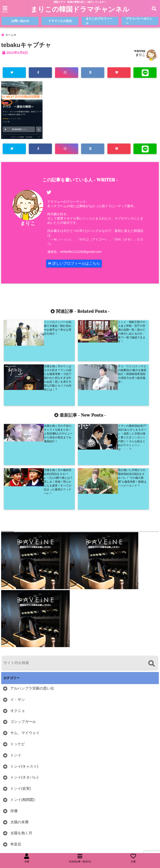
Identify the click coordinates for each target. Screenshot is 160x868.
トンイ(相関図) (23, 709)
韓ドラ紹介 (19, 809)
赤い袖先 (18, 787)
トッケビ (18, 653)
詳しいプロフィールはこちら (74, 263)
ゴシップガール (23, 631)
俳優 (14, 720)
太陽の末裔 (19, 731)
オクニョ (18, 620)
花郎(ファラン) (23, 776)
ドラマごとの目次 (60, 21)
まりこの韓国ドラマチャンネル (80, 9)
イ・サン (18, 609)
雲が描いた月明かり (27, 798)
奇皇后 (16, 753)
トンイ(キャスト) (24, 676)
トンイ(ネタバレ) (24, 686)
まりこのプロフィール (99, 21)
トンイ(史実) (21, 698)
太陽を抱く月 (21, 742)
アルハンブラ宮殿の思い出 (32, 597)
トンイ (16, 664)
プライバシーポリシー (139, 21)
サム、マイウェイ (25, 642)
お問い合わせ (20, 21)
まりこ (140, 55)
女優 (14, 765)
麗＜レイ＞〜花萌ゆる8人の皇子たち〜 (42, 820)
